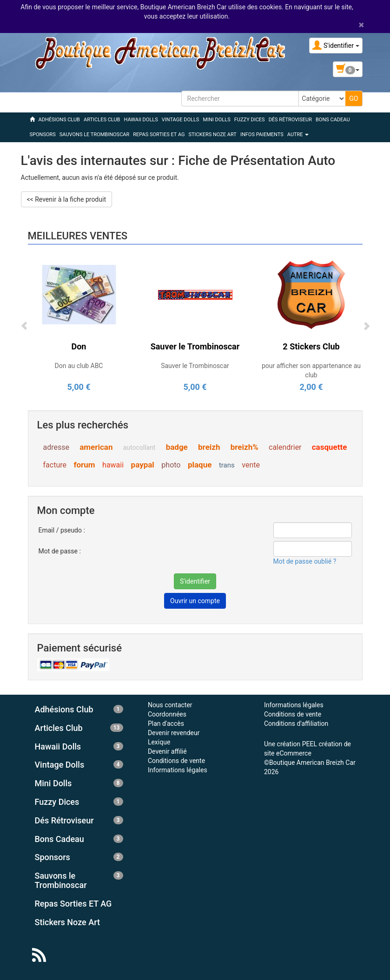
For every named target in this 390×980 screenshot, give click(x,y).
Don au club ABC (79, 366)
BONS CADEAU (333, 120)
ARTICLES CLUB (102, 120)
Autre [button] (298, 135)
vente (251, 465)
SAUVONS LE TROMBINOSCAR (94, 135)
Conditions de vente (176, 761)
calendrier (285, 447)
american (96, 447)
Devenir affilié (167, 751)
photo (171, 465)
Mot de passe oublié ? (305, 561)
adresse (56, 447)
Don (79, 346)
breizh (209, 447)
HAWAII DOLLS (141, 120)
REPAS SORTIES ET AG (159, 135)
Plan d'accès (166, 723)
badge (177, 447)
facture (55, 465)
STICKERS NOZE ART (213, 135)
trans (227, 465)
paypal (143, 465)
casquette (330, 447)
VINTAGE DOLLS (181, 120)
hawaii (113, 465)
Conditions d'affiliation (296, 723)
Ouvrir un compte (195, 601)
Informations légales (178, 770)
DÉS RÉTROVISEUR (290, 120)
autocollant (139, 447)
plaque (200, 465)
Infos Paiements (262, 135)
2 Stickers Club (311, 346)
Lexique (159, 742)
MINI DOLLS (216, 120)
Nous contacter (170, 705)
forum (84, 465)
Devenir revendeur (174, 733)
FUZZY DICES (250, 120)
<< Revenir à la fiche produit (66, 199)
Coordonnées (167, 714)
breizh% (245, 447)
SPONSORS (43, 135)
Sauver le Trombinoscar (195, 346)
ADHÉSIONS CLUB (59, 120)
